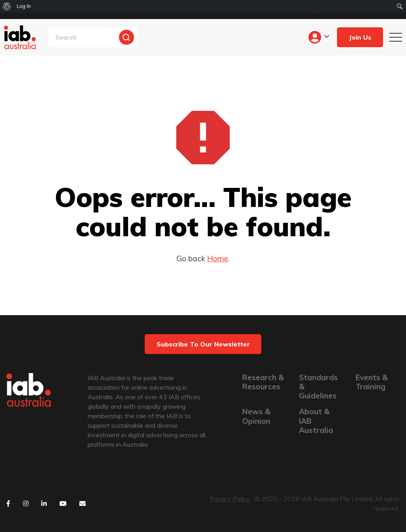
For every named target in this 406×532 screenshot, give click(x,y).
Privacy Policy (230, 499)
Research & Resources (263, 382)
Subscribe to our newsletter (203, 344)
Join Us (360, 37)
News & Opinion (256, 416)
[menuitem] (7, 6)
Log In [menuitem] (24, 6)
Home (217, 258)
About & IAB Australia (316, 421)
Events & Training (372, 382)
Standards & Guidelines (318, 387)
